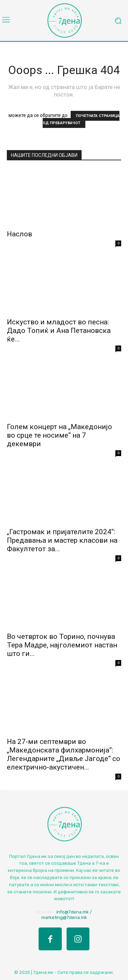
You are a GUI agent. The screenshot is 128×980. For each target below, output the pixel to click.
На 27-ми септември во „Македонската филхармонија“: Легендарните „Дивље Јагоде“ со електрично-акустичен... (63, 754)
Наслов (19, 234)
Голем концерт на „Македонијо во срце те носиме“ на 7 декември (59, 435)
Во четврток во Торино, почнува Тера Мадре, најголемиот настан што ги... (62, 645)
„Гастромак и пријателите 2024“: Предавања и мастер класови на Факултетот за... (62, 540)
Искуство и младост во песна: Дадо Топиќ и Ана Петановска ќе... (59, 331)
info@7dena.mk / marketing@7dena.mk (67, 915)
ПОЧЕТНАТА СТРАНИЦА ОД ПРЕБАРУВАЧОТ (81, 119)
